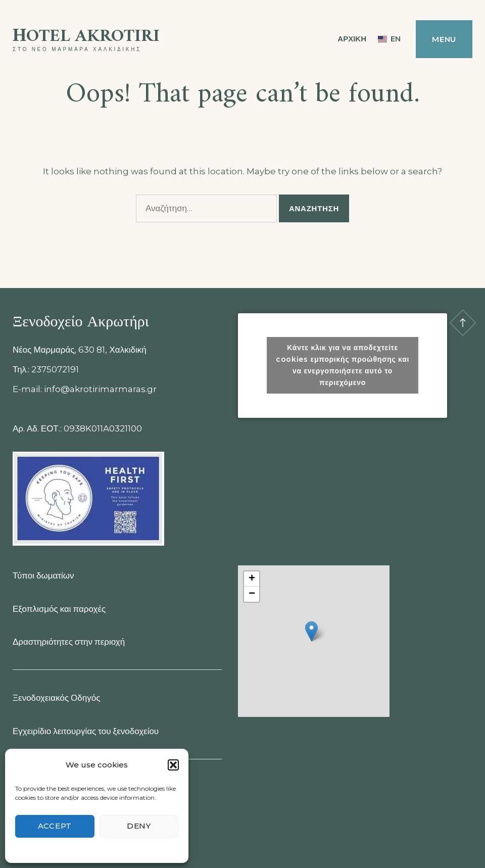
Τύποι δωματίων (43, 575)
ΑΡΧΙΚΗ (352, 39)
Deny (139, 826)
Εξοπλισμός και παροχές (59, 609)
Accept (55, 826)
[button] (173, 765)
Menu (444, 39)
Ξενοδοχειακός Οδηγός (56, 698)
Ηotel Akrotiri (86, 37)
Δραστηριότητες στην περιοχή (69, 642)
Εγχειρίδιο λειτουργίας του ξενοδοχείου (86, 731)
